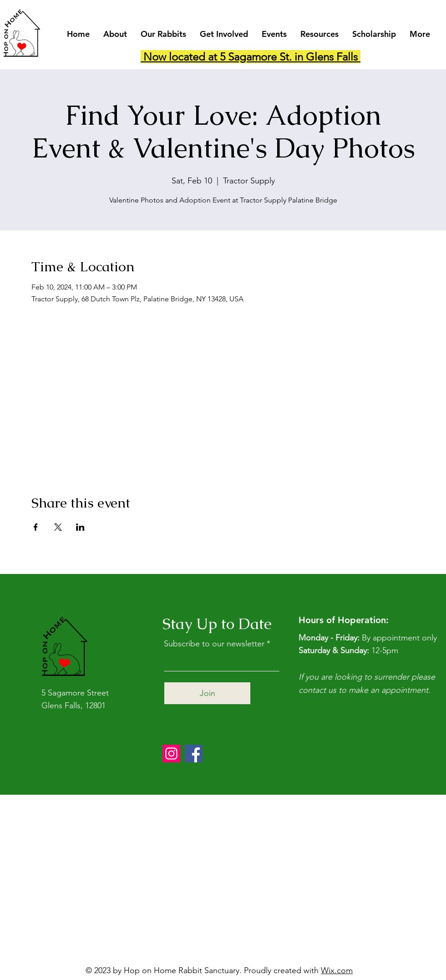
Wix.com (337, 970)
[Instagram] (171, 754)
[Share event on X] (58, 527)
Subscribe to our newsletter (214, 644)
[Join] (207, 693)
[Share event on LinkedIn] (80, 527)
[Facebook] (194, 754)
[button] (115, 34)
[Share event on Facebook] (36, 527)
